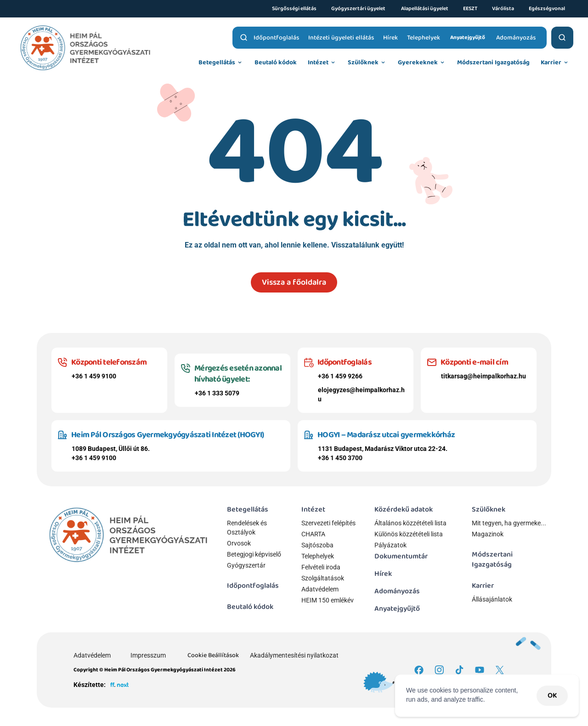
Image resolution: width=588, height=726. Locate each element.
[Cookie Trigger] (213, 655)
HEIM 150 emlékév (328, 600)
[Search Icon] (244, 38)
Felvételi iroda (321, 567)
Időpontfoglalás (253, 586)
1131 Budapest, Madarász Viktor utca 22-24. (383, 449)
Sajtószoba (317, 545)
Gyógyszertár (246, 565)
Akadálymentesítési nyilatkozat (294, 655)
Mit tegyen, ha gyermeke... (509, 523)
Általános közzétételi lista (411, 523)
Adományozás (397, 591)
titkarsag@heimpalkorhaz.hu (483, 376)
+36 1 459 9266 (340, 376)
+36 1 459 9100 (94, 376)
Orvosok (239, 543)
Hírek (383, 574)
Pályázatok (390, 545)
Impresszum (148, 655)
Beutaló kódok (250, 607)
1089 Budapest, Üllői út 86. (111, 449)
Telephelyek (318, 556)
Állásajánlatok (492, 599)
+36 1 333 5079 (217, 393)
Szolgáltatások (323, 578)
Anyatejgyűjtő (397, 609)
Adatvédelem (320, 589)
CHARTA (313, 534)
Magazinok (488, 534)
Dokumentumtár (401, 556)
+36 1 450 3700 (340, 458)
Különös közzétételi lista (409, 534)
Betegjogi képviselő (254, 554)
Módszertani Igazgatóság (493, 560)
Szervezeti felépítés (328, 523)
